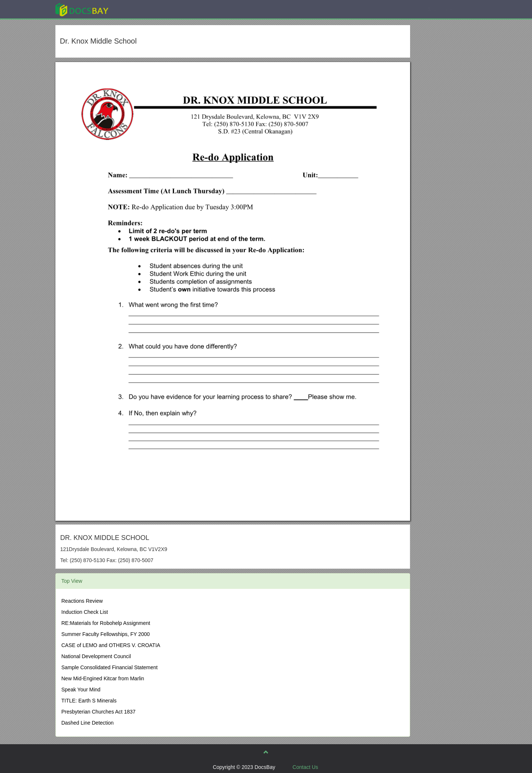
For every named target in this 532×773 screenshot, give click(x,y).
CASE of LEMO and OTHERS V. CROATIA (111, 645)
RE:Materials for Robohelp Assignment (106, 623)
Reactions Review (82, 601)
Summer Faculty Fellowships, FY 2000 (105, 634)
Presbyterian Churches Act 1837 (98, 712)
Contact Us (305, 767)
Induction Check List (85, 612)
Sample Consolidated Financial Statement (110, 667)
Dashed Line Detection (88, 723)
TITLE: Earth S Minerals (89, 701)
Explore (137, 9)
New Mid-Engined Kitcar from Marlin (103, 678)
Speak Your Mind (81, 690)
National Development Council (96, 656)
